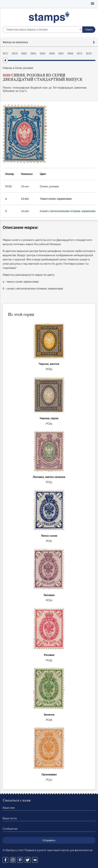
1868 (70, 54)
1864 (33, 54)
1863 (24, 54)
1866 (52, 54)
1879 (89, 54)
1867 (61, 54)
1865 (43, 54)
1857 (5, 54)
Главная (7, 68)
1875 (80, 54)
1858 (15, 54)
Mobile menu (93, 4)
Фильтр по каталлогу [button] (15, 42)
